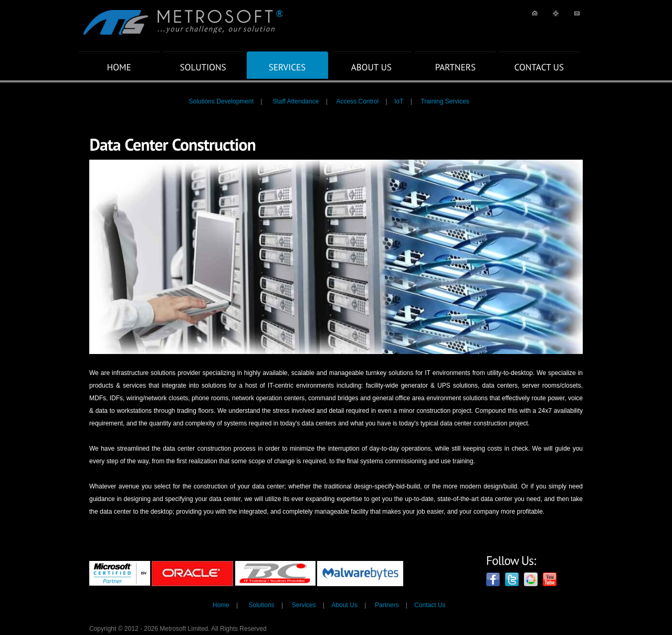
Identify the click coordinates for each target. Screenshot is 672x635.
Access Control (357, 101)
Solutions (261, 605)
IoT (399, 101)
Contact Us (430, 605)
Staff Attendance (296, 101)
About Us (345, 605)
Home (221, 605)
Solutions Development (221, 101)
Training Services (445, 101)
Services (304, 605)
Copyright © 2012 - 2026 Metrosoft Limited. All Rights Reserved (178, 629)
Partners (387, 605)
